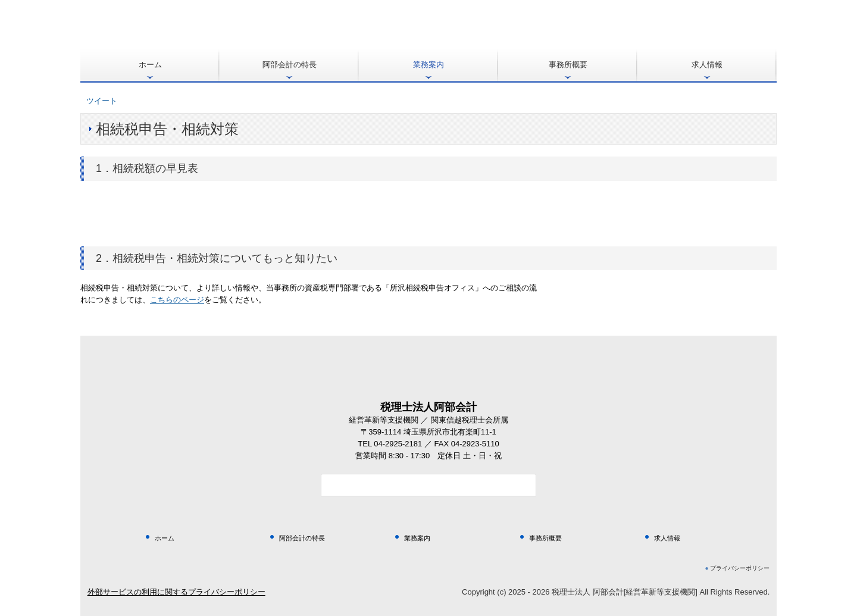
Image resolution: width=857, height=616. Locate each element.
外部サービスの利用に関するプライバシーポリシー (176, 592)
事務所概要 (568, 65)
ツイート (102, 101)
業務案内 (428, 65)
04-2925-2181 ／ (404, 444)
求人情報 (707, 65)
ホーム (150, 65)
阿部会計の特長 (290, 65)
